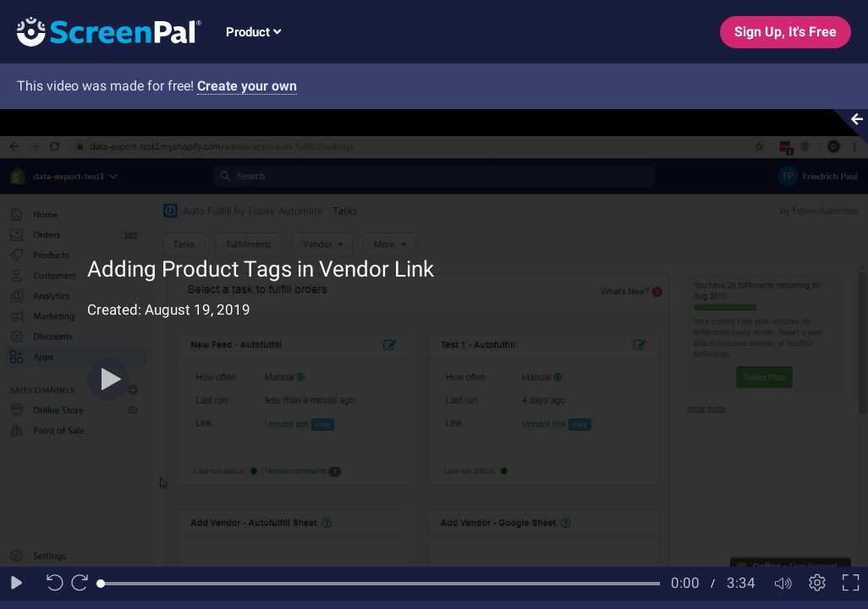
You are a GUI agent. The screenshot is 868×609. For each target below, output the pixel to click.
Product (253, 32)
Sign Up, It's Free (786, 32)
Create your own (247, 86)
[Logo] (101, 31)
